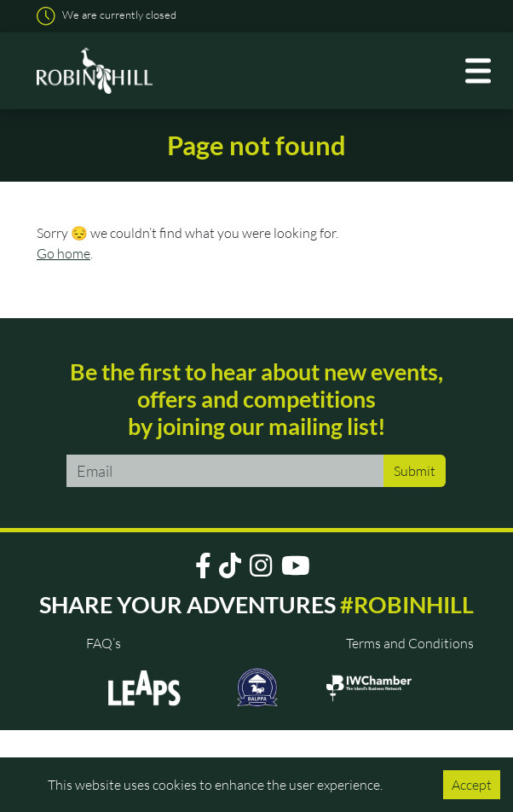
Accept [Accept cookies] (472, 785)
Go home (63, 253)
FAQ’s (104, 643)
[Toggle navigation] (480, 71)
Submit (415, 471)
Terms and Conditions (410, 643)
